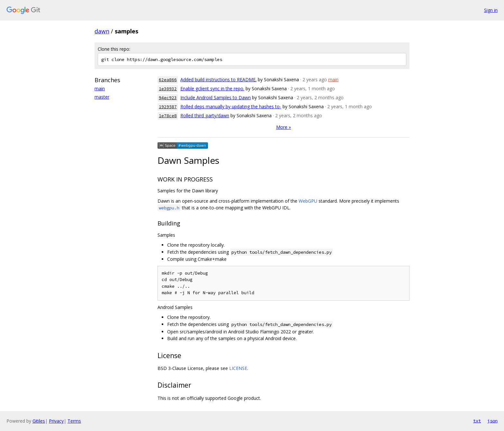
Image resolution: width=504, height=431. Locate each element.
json (492, 421)
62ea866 (168, 80)
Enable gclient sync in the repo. (212, 88)
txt (477, 421)
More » (283, 127)
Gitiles (39, 421)
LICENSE (238, 368)
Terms (74, 421)
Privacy (56, 421)
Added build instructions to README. (218, 79)
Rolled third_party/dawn (205, 115)
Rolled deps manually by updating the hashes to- (231, 106)
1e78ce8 (168, 116)
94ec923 (168, 98)
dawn (102, 31)
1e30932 (168, 89)
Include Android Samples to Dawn (216, 97)
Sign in (491, 10)
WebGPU (308, 201)
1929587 (168, 107)
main (100, 88)
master (102, 97)
